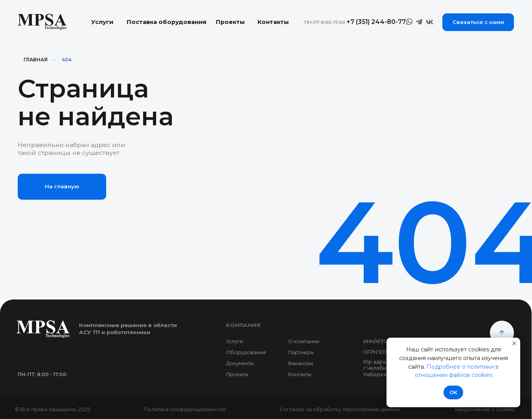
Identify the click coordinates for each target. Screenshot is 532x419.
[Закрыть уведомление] (514, 344)
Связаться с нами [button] (478, 22)
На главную (62, 186)
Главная (36, 60)
